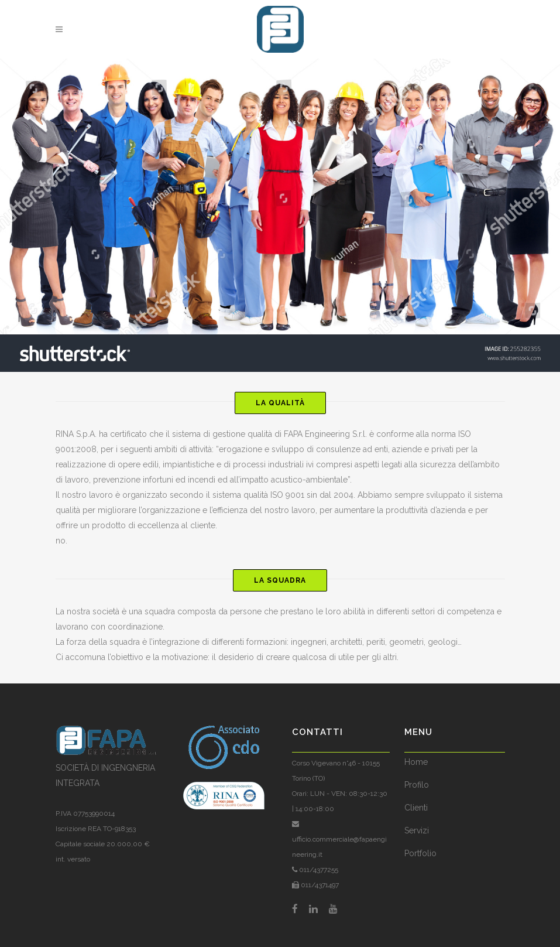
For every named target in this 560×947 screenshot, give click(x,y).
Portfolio (420, 853)
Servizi (417, 830)
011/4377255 (318, 870)
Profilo (417, 785)
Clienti (416, 808)
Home (416, 762)
